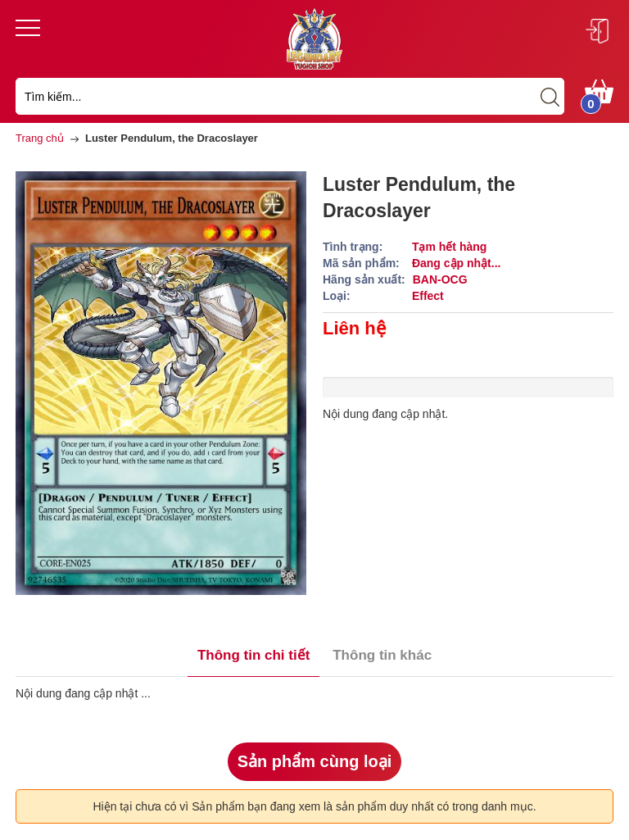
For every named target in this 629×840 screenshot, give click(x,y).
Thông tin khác (382, 655)
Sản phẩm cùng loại (315, 761)
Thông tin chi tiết (253, 655)
